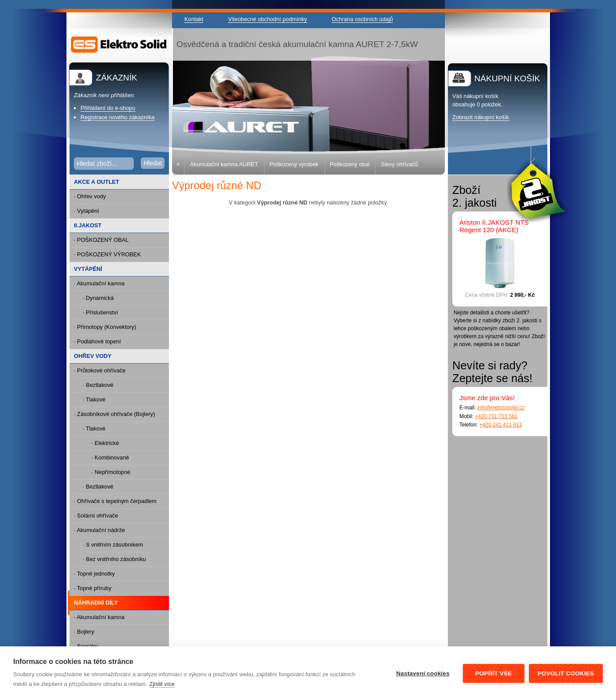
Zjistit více (162, 684)
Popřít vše (493, 673)
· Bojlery (84, 632)
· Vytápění (86, 211)
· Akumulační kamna (99, 283)
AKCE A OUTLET (97, 182)
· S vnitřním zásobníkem (113, 545)
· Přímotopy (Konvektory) (105, 327)
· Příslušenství (100, 312)
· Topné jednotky (94, 574)
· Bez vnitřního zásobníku (114, 559)
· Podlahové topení (97, 341)
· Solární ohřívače (96, 516)
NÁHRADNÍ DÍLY (94, 603)
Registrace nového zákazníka (117, 117)
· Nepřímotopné (111, 472)
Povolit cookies (566, 673)
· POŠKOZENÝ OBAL (101, 240)
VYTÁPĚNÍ (88, 269)
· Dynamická (98, 298)
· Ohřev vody (90, 196)
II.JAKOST (88, 225)
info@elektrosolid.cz (501, 408)
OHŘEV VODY (93, 356)
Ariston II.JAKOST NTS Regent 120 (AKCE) (494, 226)
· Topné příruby (93, 588)
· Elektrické (105, 443)
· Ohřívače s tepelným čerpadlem (115, 501)
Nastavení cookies (423, 673)
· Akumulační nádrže (99, 530)
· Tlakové (94, 399)
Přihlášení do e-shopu (108, 108)
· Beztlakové (98, 385)
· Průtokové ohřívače (100, 370)
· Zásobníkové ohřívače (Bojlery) (114, 414)
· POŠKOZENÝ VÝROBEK (107, 254)
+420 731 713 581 (496, 416)
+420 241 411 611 (500, 425)
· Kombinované (110, 458)
